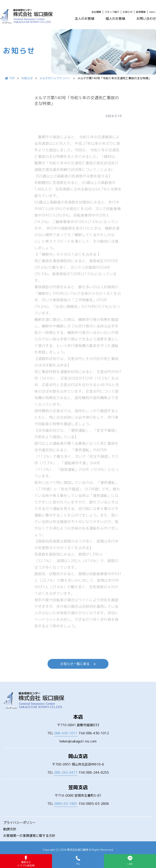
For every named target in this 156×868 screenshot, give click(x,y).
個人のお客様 (115, 19)
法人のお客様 (84, 19)
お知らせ (128, 12)
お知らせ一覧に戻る (78, 664)
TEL (62, 733)
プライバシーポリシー (19, 823)
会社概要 (96, 12)
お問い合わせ (146, 19)
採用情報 (141, 12)
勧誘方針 (10, 829)
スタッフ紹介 (112, 12)
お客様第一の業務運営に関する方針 (29, 836)
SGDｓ (153, 12)
